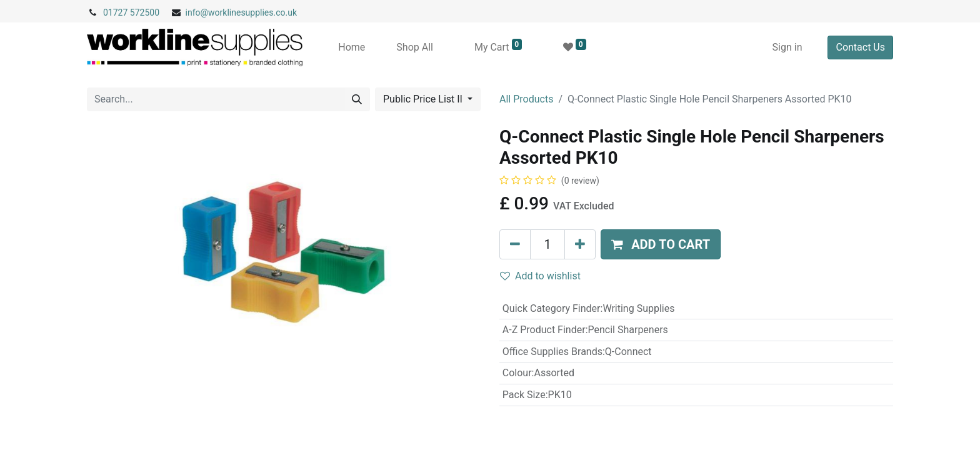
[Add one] (580, 244)
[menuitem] (352, 47)
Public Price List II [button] (424, 99)
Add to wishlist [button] (540, 276)
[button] (661, 244)
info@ (197, 12)
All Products (526, 99)
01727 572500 (131, 12)
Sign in (787, 47)
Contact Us (860, 47)
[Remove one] (515, 244)
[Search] (357, 99)
